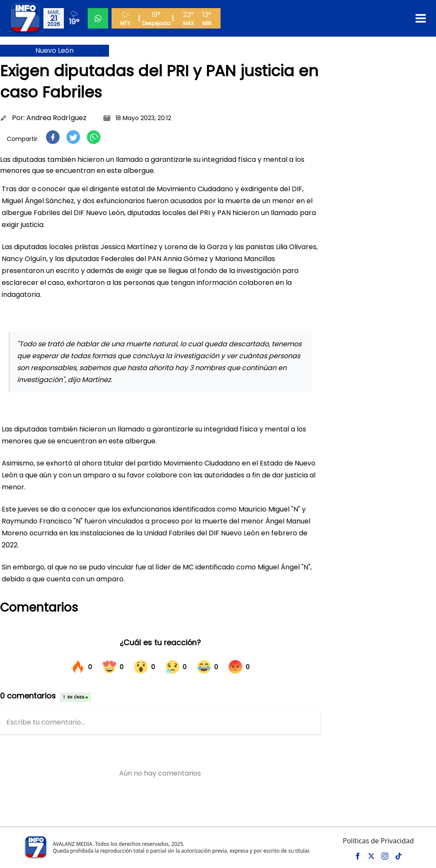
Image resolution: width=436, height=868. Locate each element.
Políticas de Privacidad (378, 841)
